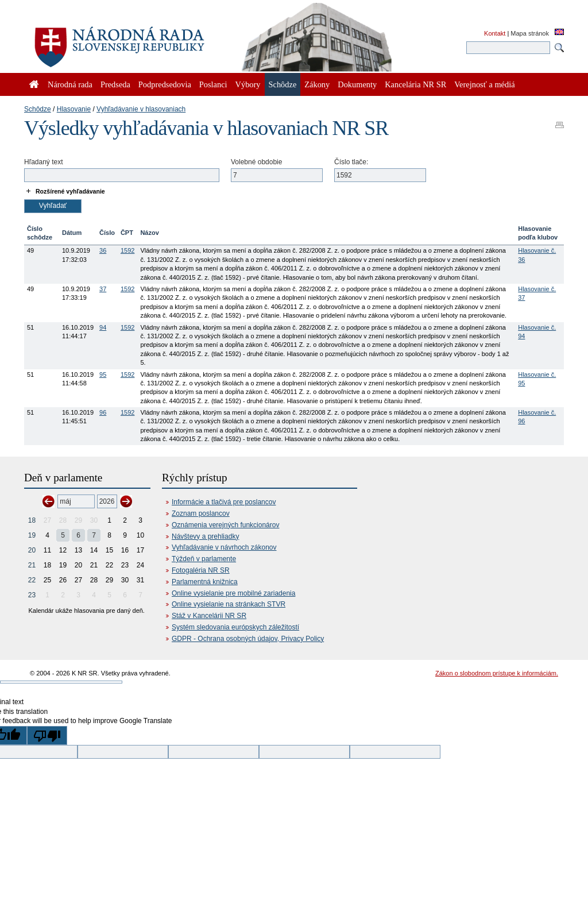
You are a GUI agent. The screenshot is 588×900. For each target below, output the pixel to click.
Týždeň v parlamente (204, 559)
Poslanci (213, 84)
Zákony (317, 84)
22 (32, 580)
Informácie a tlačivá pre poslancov (224, 502)
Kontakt (495, 33)
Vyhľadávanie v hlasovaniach (141, 109)
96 (103, 412)
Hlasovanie (74, 109)
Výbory (248, 84)
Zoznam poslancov (201, 513)
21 (32, 565)
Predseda (115, 84)
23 (32, 595)
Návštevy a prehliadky (205, 536)
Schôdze (38, 109)
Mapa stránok (530, 33)
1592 (127, 250)
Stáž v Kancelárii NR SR (209, 616)
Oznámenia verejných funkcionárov (225, 525)
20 (32, 550)
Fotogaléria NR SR (201, 570)
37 (103, 289)
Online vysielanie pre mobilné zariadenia (233, 593)
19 (32, 535)
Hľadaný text (44, 162)
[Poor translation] (47, 735)
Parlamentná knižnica (205, 582)
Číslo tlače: (351, 162)
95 (103, 374)
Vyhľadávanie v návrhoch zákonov (224, 547)
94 (103, 327)
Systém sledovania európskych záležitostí (235, 627)
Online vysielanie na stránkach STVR (229, 604)
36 (103, 250)
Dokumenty (357, 84)
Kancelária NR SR (415, 84)
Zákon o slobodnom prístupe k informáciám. (497, 673)
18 (32, 520)
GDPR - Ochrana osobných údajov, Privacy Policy (248, 639)
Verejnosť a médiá (484, 84)
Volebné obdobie (256, 162)
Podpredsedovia (165, 84)
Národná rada (70, 84)
